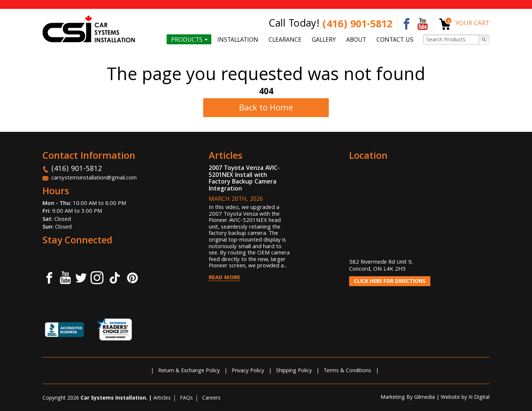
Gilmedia (424, 398)
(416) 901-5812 (357, 25)
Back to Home (266, 109)
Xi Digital (479, 398)
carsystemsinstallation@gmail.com (94, 178)
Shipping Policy (294, 371)
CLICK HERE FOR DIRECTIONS (390, 282)
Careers (211, 398)
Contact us (395, 40)
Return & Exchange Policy (189, 371)
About (356, 40)
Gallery (324, 40)
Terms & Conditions (347, 371)
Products (187, 40)
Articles (162, 398)
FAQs (186, 398)
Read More (224, 278)
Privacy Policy (248, 371)
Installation (238, 40)
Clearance (285, 40)
